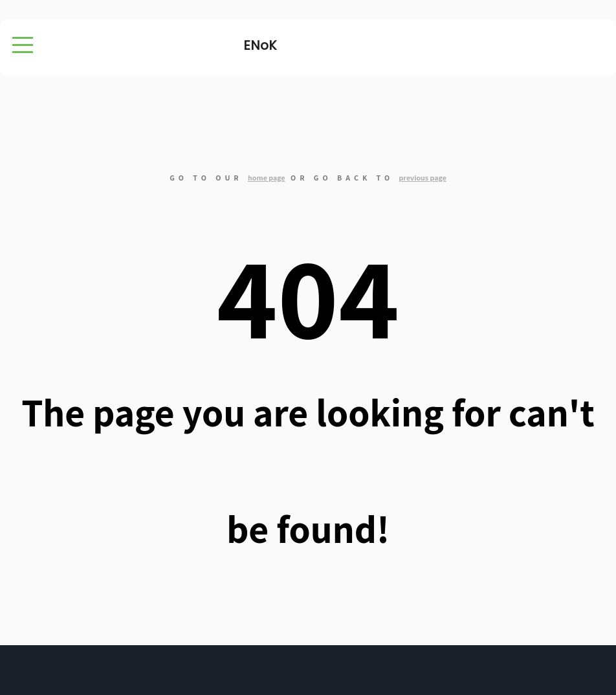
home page (267, 178)
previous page (422, 178)
